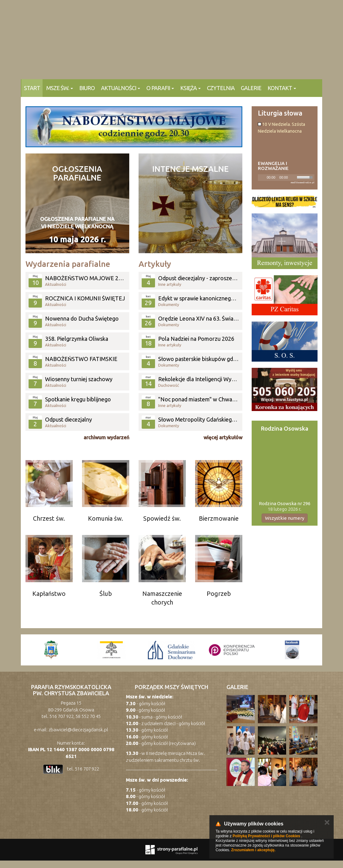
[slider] (306, 177)
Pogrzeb (219, 594)
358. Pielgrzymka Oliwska (77, 339)
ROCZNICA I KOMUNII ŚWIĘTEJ (85, 298)
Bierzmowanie (219, 518)
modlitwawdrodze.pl (302, 183)
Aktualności (56, 284)
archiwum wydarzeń (106, 437)
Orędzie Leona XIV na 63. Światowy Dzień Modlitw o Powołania (237, 318)
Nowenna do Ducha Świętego (82, 318)
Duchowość (169, 385)
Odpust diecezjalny (69, 419)
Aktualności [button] (121, 88)
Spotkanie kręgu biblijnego (78, 399)
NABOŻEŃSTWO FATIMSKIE (81, 359)
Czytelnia (221, 88)
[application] (286, 178)
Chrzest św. (49, 518)
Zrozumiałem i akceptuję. (253, 850)
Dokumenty (169, 304)
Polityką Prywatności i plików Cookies (266, 836)
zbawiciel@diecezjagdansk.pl (78, 730)
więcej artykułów (223, 437)
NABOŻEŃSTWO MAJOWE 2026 (86, 278)
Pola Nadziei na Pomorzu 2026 (196, 339)
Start (32, 88)
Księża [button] (190, 88)
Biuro (87, 88)
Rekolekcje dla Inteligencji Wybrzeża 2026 (210, 379)
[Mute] (293, 177)
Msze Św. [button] (60, 88)
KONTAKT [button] (282, 88)
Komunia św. (105, 518)
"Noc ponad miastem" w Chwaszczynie (206, 399)
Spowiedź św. (162, 518)
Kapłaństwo (49, 594)
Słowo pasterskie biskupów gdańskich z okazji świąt (222, 359)
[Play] (262, 177)
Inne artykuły (170, 284)
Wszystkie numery (285, 518)
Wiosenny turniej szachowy (79, 379)
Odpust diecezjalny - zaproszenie (199, 278)
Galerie (251, 88)
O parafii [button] (160, 88)
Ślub (106, 594)
